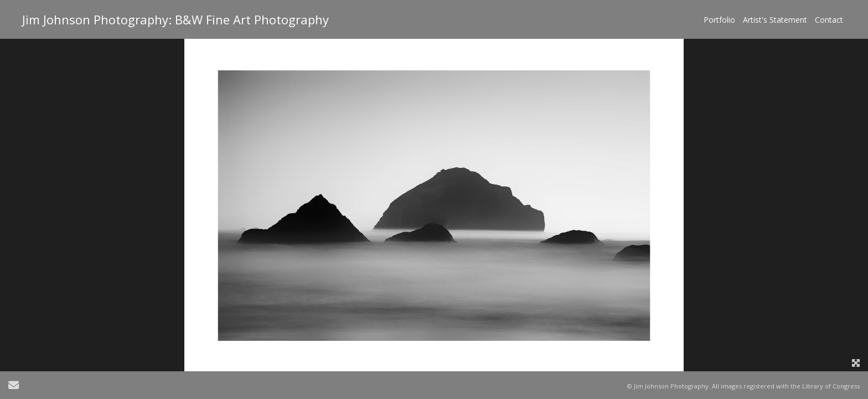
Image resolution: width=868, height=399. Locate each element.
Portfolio (719, 20)
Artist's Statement (775, 20)
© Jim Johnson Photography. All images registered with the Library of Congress (743, 386)
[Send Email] (14, 386)
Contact (829, 20)
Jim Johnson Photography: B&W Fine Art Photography (175, 19)
